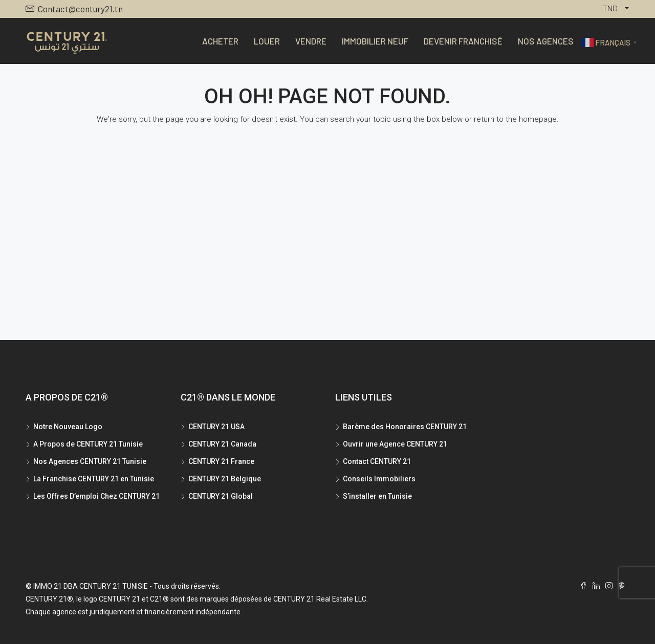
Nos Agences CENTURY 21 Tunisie (90, 461)
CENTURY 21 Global (221, 496)
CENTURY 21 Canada (222, 444)
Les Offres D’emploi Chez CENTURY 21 (96, 496)
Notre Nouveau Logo (68, 427)
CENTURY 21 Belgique (225, 479)
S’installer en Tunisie (377, 496)
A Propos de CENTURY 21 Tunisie (88, 444)
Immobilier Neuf (375, 41)
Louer (267, 41)
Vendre (311, 41)
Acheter (220, 41)
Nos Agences (546, 41)
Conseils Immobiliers (379, 479)
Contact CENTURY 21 (377, 461)
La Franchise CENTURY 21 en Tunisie (94, 479)
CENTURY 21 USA (216, 427)
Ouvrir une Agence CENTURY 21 (395, 444)
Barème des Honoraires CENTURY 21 (405, 427)
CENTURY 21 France (221, 461)
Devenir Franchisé (463, 41)
